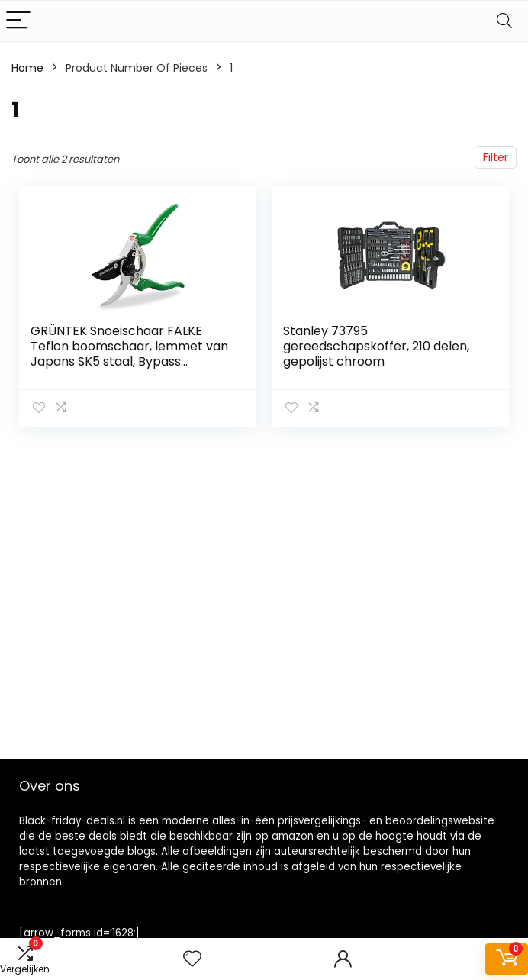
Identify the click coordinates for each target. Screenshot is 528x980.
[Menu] (18, 21)
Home (27, 68)
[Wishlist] (192, 959)
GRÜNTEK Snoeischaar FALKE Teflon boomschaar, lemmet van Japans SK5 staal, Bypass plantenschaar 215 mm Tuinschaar (129, 361)
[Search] (504, 21)
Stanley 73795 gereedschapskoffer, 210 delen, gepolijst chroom (376, 346)
